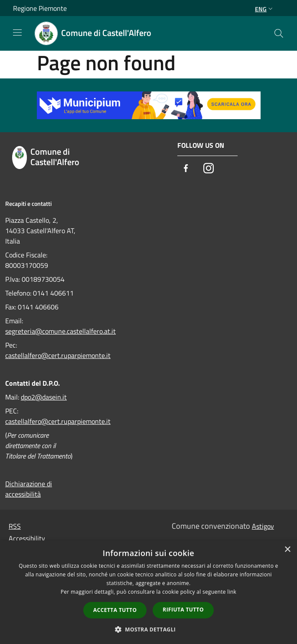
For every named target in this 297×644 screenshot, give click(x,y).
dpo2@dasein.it (44, 397)
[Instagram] (209, 169)
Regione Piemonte (40, 8)
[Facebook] (186, 169)
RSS (15, 526)
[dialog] (148, 592)
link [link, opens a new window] (232, 592)
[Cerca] (279, 33)
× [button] (287, 550)
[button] (149, 629)
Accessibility (27, 538)
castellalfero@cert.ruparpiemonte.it (58, 355)
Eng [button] (265, 9)
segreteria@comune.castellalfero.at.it (60, 331)
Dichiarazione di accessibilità (29, 489)
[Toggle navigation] (17, 33)
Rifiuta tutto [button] (183, 610)
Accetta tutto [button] (115, 610)
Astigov (263, 526)
